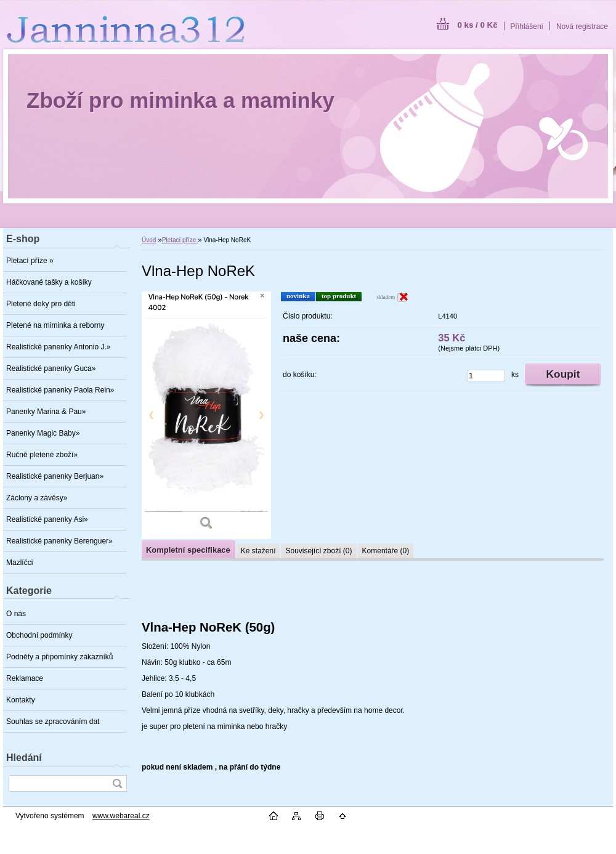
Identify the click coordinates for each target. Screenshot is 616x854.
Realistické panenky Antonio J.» (58, 347)
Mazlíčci (19, 563)
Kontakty (21, 700)
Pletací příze (180, 240)
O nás (16, 614)
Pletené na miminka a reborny (55, 325)
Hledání (24, 758)
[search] (117, 783)
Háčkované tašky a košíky (49, 282)
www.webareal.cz (121, 816)
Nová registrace (582, 26)
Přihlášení (527, 26)
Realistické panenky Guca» (51, 368)
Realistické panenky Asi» (47, 519)
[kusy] (486, 376)
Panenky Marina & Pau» (46, 412)
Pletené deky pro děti (41, 304)
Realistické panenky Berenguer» (59, 541)
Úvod (149, 240)
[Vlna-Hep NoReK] (206, 415)
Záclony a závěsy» (37, 498)
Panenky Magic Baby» (43, 433)
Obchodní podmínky (39, 635)
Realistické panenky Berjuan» (55, 476)
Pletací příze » (30, 261)
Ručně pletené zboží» (42, 455)
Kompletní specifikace (188, 550)
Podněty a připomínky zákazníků (59, 657)
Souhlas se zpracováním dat (53, 722)
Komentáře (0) (386, 551)
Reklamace (25, 678)
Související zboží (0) (318, 551)
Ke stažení (258, 551)
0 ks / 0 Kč (477, 25)
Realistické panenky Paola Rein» (60, 390)
